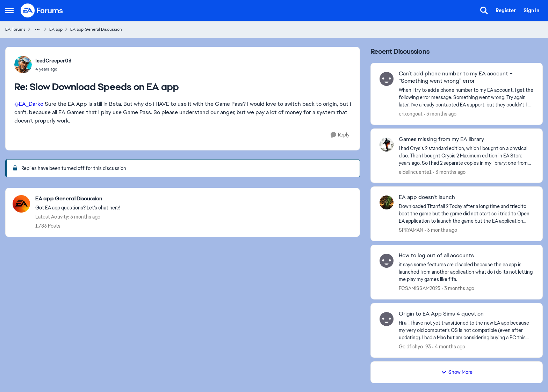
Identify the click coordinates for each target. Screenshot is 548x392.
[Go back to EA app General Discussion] (78, 199)
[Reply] (340, 135)
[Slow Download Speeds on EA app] (53, 69)
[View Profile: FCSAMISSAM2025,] (387, 261)
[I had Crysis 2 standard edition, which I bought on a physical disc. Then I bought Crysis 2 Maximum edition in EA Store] (466, 156)
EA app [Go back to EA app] (56, 29)
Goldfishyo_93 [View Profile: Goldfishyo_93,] (415, 347)
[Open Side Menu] (9, 10)
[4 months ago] (449, 347)
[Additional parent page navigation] (37, 29)
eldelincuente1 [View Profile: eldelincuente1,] (415, 172)
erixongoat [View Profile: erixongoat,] (411, 114)
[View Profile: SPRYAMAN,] (387, 202)
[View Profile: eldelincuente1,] (387, 145)
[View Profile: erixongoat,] (387, 79)
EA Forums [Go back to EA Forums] (15, 29)
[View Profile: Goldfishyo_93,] (387, 319)
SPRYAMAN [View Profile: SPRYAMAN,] (411, 230)
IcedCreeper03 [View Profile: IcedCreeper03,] (53, 61)
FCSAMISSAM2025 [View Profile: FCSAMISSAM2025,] (420, 288)
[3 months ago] (440, 114)
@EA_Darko (29, 104)
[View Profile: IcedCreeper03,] (23, 65)
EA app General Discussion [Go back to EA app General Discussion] (96, 29)
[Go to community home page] (42, 10)
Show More (457, 372)
